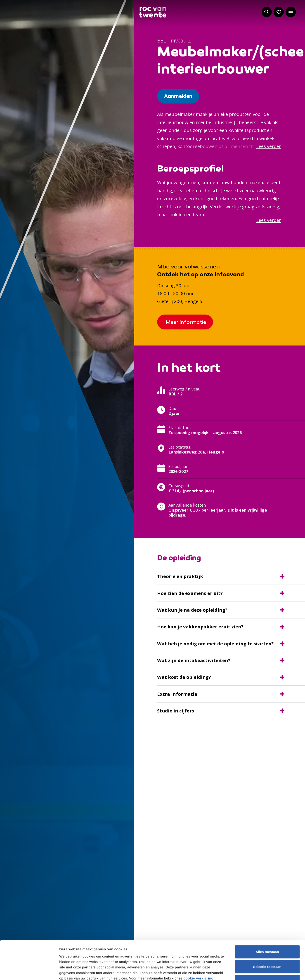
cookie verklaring (199, 624)
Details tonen (245, 653)
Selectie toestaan (267, 612)
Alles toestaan (267, 597)
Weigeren (267, 627)
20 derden (106, 634)
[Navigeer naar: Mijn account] (279, 12)
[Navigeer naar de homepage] (152, 12)
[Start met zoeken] (267, 12)
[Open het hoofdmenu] (291, 12)
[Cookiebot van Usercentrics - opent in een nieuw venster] (29, 653)
